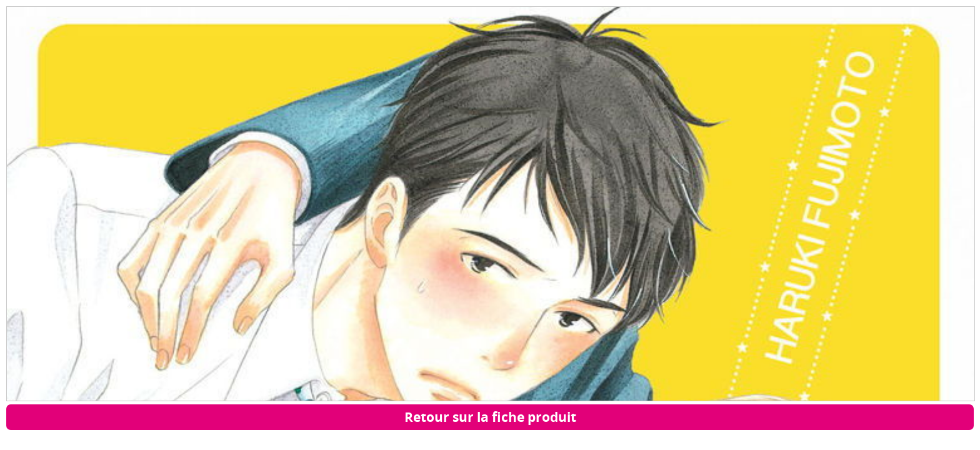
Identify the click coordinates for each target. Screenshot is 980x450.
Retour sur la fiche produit (490, 417)
